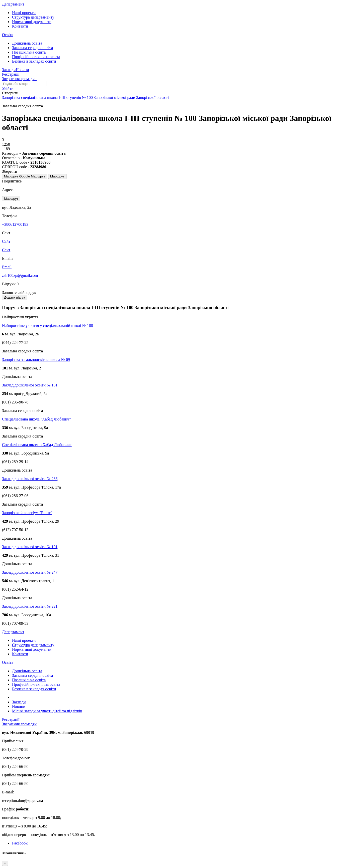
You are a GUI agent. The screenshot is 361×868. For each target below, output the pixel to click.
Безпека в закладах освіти (34, 61)
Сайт (6, 250)
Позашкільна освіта (29, 52)
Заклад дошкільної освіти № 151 (30, 385)
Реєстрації (11, 74)
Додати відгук (15, 297)
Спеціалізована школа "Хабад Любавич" (36, 419)
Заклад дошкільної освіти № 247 (30, 572)
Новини (22, 70)
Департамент (13, 4)
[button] (8, 88)
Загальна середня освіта (32, 48)
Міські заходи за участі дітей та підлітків (47, 711)
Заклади (9, 70)
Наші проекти (24, 13)
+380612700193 (15, 224)
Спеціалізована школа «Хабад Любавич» (37, 445)
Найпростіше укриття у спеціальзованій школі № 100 (48, 325)
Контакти (20, 26)
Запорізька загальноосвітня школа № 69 (36, 360)
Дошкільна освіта (27, 43)
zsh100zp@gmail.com (20, 275)
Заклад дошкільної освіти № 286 (30, 479)
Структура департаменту (33, 17)
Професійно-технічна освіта (36, 57)
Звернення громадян (19, 79)
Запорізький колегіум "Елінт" (27, 513)
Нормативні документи (32, 22)
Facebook (20, 843)
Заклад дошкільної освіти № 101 (30, 547)
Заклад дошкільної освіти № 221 (30, 606)
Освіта (8, 35)
